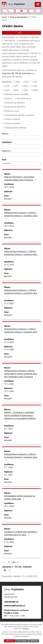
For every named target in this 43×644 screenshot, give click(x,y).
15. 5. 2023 (9, 384)
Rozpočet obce (24, 98)
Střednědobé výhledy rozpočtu (19, 115)
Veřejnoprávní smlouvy (16, 128)
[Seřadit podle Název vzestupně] (9, 133)
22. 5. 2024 (9, 506)
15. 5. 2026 (9, 391)
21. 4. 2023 (9, 342)
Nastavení (34, 641)
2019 (27, 82)
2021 (16, 86)
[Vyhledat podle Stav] (21, 163)
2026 (26, 90)
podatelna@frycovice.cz (15, 605)
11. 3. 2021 (9, 303)
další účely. (26, 629)
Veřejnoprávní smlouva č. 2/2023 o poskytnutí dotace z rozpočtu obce (21, 457)
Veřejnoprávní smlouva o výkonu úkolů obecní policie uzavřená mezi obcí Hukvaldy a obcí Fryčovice (21, 374)
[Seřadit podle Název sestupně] (9, 134)
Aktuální (8, 199)
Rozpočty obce (12, 111)
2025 (16, 90)
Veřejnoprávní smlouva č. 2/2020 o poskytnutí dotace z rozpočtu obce (21, 293)
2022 (26, 86)
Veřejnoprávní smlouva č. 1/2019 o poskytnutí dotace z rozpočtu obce (21, 254)
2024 (7, 90)
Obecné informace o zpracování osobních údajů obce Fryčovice (21, 178)
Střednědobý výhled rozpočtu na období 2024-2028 (19, 497)
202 (35, 82)
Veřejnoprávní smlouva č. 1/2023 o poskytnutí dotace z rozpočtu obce (21, 332)
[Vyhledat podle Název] (21, 138)
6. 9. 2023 (8, 429)
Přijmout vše (10, 641)
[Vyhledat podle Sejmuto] (21, 155)
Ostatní (9, 98)
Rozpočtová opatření (15, 102)
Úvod (4, 17)
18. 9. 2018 (9, 187)
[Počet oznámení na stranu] (6, 570)
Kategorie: (7, 82)
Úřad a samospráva (19, 17)
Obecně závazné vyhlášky (17, 94)
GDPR (35, 90)
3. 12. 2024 (9, 542)
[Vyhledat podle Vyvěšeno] (21, 146)
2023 (35, 86)
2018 (17, 82)
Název (5, 134)
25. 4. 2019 (9, 226)
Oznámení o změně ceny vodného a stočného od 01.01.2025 (21, 533)
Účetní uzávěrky (13, 119)
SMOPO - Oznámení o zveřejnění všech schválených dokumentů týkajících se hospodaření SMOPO (20, 417)
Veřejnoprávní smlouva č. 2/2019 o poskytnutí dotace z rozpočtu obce (21, 215)
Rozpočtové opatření (15, 107)
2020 (7, 86)
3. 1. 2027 (8, 475)
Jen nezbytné (22, 641)
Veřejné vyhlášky (13, 123)
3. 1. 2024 (8, 467)
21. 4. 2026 (9, 349)
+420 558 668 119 (11, 602)
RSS (29, 33)
